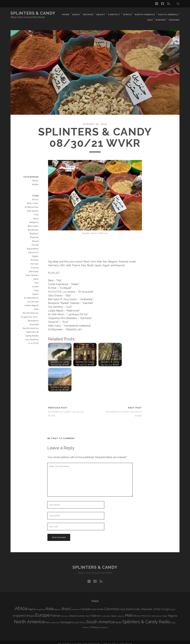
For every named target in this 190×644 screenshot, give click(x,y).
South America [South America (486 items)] (100, 618)
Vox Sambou (32, 329)
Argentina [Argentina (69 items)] (41, 606)
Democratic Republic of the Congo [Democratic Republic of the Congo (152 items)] (148, 606)
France (35, 257)
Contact (113, 13)
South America (168, 13)
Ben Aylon (33, 223)
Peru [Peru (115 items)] (47, 619)
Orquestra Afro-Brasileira (30, 308)
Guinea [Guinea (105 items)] (81, 612)
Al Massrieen (32, 204)
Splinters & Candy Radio (29, 323)
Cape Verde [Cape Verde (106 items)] (97, 606)
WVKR (128, 640)
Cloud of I (34, 241)
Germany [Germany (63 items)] (65, 613)
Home (63, 13)
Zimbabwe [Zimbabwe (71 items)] (104, 624)
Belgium (34, 219)
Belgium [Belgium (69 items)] (58, 606)
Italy (36, 279)
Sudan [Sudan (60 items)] (173, 619)
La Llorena (33, 291)
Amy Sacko (33, 208)
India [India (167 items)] (93, 612)
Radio (74, 13)
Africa (127, 13)
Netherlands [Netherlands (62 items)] (157, 613)
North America (145, 13)
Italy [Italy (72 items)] (108, 613)
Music (36, 177)
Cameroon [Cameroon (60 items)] (75, 606)
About (99, 13)
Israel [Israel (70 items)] (104, 613)
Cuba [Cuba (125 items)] (122, 606)
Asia (149, 17)
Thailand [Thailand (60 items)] (86, 624)
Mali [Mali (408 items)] (129, 612)
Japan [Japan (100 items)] (114, 612)
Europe (160, 17)
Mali (37, 298)
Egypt (36, 245)
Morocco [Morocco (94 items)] (146, 612)
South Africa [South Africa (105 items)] (79, 619)
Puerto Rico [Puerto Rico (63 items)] (55, 619)
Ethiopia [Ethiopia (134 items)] (30, 612)
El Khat (35, 249)
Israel (36, 276)
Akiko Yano (33, 200)
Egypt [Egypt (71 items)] (173, 606)
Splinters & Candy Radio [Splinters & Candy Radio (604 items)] (146, 618)
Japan (35, 283)
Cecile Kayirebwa (29, 238)
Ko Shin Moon (32, 287)
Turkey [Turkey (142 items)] (94, 624)
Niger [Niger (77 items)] (165, 612)
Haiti (36, 268)
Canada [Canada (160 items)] (85, 606)
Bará (36, 215)
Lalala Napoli (32, 294)
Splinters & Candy (33, 13)
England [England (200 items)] (19, 612)
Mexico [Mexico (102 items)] (137, 612)
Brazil (36, 234)
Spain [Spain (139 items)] (118, 619)
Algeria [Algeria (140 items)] (32, 606)
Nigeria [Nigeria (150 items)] (173, 612)
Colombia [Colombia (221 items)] (111, 605)
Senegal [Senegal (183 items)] (66, 619)
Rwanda (34, 313)
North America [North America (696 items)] (29, 618)
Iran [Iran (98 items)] (99, 612)
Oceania (174, 17)
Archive (86, 13)
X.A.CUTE (34, 332)
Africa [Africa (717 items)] (21, 605)
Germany (34, 260)
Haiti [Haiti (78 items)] (87, 612)
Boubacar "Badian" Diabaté (30, 228)
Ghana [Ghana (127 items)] (73, 612)
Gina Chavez (32, 264)
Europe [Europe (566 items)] (43, 612)
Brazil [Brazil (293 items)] (66, 605)
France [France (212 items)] (55, 612)
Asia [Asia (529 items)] (49, 605)
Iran (37, 272)
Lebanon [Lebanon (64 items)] (121, 613)
